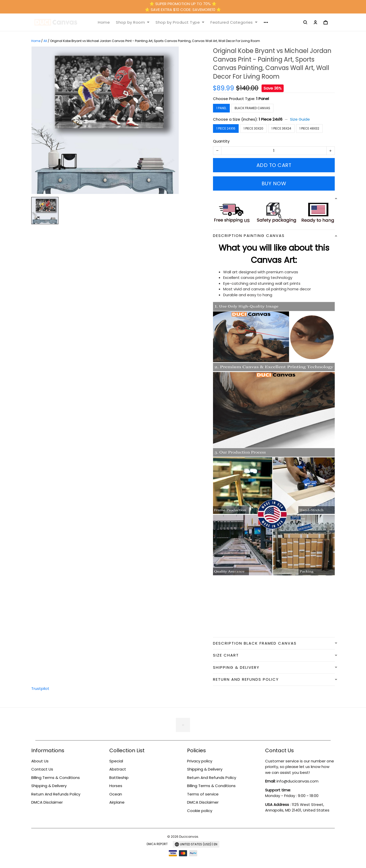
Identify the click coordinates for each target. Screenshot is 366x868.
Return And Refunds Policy (56, 794)
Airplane (117, 802)
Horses (116, 786)
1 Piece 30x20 (253, 128)
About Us (40, 761)
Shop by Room (133, 22)
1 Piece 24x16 (271, 119)
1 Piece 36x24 (281, 128)
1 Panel (263, 99)
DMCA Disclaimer (47, 802)
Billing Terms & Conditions (56, 778)
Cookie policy (200, 811)
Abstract (118, 769)
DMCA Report (157, 844)
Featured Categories (234, 22)
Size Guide (300, 119)
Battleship (119, 778)
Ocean (116, 794)
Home (104, 22)
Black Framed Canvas (252, 108)
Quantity (221, 141)
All (45, 41)
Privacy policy (200, 761)
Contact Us (42, 769)
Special (116, 761)
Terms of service (203, 794)
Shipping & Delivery (49, 786)
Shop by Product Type (180, 22)
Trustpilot (40, 688)
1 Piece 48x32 (309, 128)
